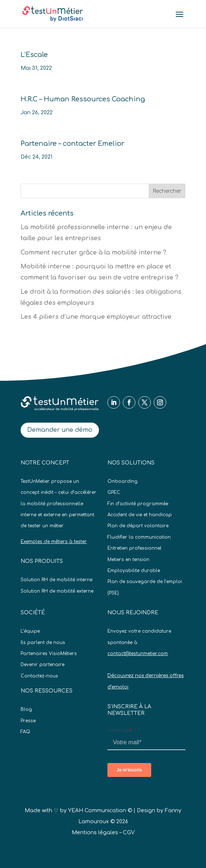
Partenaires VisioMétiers (49, 654)
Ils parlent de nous (43, 643)
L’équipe (30, 631)
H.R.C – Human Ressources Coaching (83, 99)
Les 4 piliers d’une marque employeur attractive (96, 317)
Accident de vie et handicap (140, 515)
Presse (28, 721)
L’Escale (34, 55)
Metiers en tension (128, 560)
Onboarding (122, 481)
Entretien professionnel (134, 548)
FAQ (25, 732)
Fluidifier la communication (139, 537)
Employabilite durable (134, 571)
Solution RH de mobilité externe (57, 591)
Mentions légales (95, 833)
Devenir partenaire (42, 665)
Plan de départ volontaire (138, 526)
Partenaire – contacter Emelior (72, 144)
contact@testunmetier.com (138, 654)
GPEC (114, 492)
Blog (26, 709)
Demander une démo (60, 430)
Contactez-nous (39, 676)
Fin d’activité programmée (138, 504)
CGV (129, 833)
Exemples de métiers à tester (54, 542)
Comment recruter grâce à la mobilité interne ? (93, 253)
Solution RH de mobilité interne (56, 580)
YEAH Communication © (100, 811)
